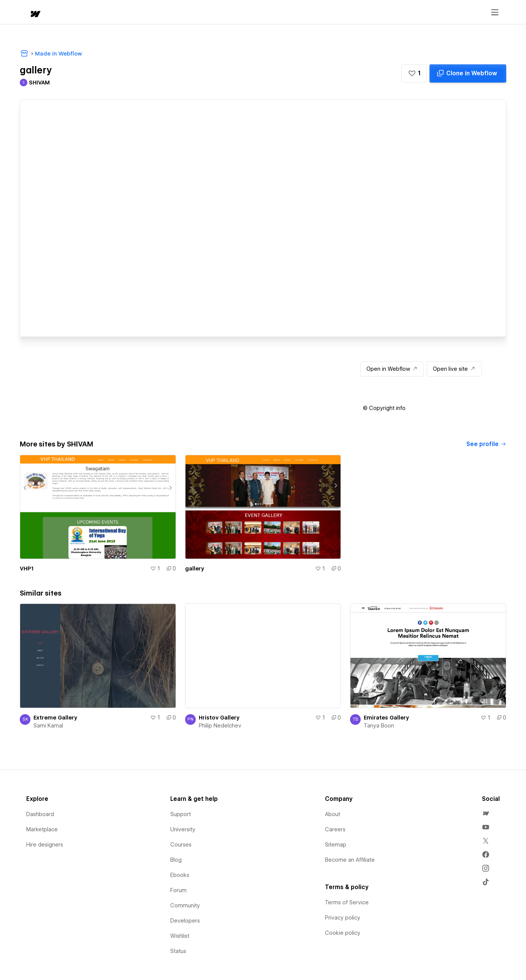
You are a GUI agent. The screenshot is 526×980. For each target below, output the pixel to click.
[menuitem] (486, 813)
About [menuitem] (333, 814)
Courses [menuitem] (181, 845)
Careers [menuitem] (335, 829)
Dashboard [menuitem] (40, 814)
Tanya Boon (379, 726)
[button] (57, 12)
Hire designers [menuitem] (45, 845)
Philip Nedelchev (220, 726)
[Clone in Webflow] (468, 73)
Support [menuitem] (181, 814)
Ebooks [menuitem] (180, 875)
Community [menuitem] (185, 905)
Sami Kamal (48, 726)
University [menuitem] (183, 829)
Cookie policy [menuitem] (343, 933)
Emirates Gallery (386, 718)
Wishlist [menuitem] (180, 936)
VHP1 (27, 569)
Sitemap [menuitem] (336, 845)
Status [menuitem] (178, 951)
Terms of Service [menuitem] (347, 902)
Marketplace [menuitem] (42, 829)
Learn (134, 12)
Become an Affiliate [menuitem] (350, 860)
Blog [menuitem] (176, 860)
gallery (195, 569)
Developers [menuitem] (185, 921)
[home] (28, 12)
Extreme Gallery (55, 718)
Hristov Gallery (219, 718)
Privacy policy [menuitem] (343, 918)
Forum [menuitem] (178, 890)
